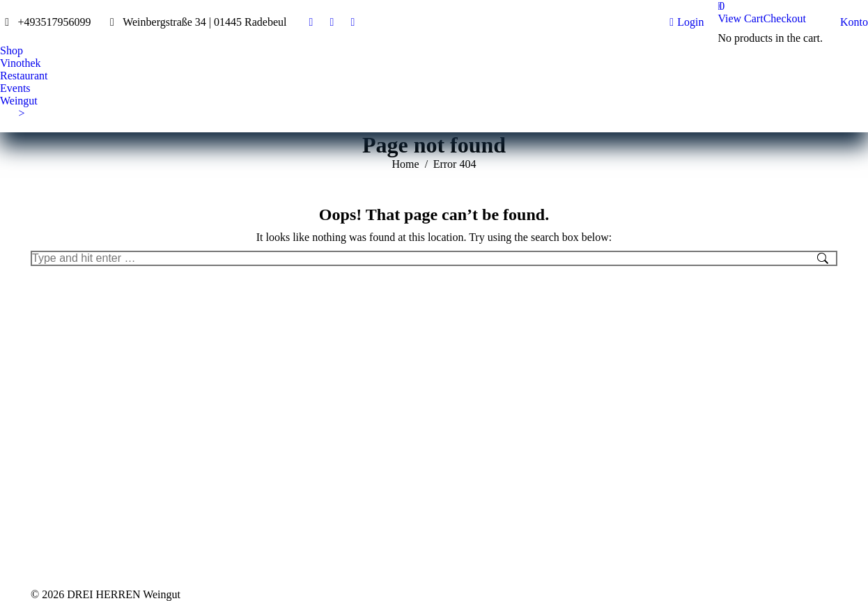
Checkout (785, 18)
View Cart (740, 18)
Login (687, 22)
